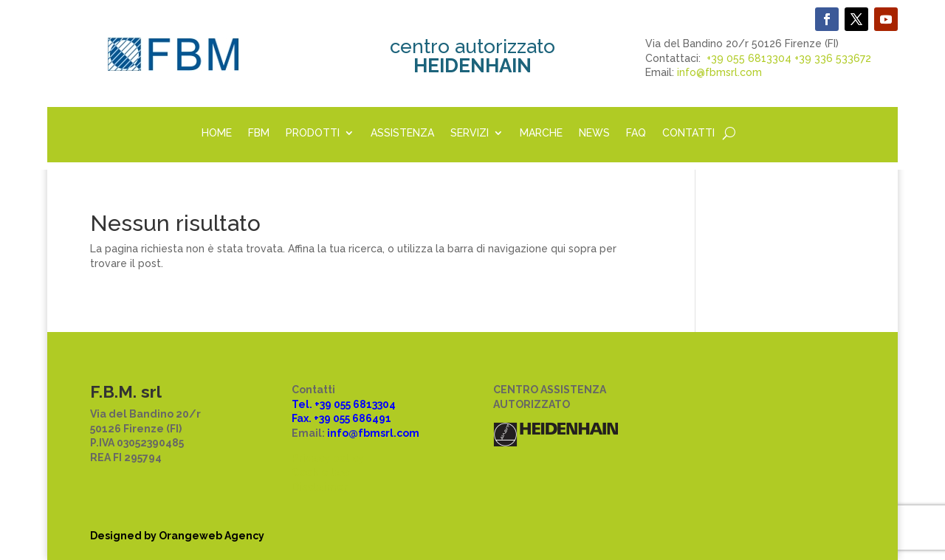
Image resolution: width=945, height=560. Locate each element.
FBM (259, 133)
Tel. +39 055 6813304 (344, 404)
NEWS (594, 133)
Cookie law (321, 472)
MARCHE (541, 133)
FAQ (636, 133)
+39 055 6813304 (749, 58)
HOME (217, 133)
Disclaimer (320, 487)
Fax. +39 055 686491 (341, 418)
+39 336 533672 (833, 58)
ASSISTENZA (402, 133)
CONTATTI (688, 133)
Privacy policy (328, 458)
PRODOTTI (313, 133)
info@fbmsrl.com (719, 72)
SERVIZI (470, 133)
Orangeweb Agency (212, 536)
